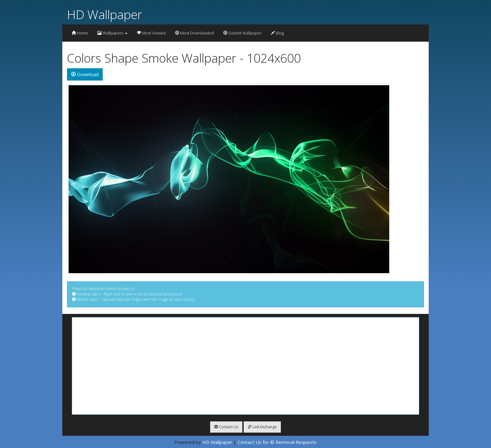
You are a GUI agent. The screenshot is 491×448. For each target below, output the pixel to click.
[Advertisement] (246, 366)
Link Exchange (262, 427)
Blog (277, 33)
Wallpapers (112, 33)
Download (85, 74)
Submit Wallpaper (242, 33)
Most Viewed (151, 33)
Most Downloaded (194, 33)
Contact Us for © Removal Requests (277, 442)
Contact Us (226, 427)
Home (80, 33)
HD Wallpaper (105, 14)
